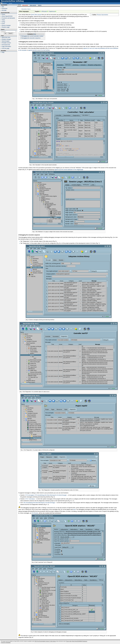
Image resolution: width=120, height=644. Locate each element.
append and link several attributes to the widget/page (69, 170)
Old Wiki (4, 10)
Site (3, 7)
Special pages (6, 41)
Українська (52, 11)
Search (3, 29)
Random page (6, 27)
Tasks (3, 20)
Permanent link (6, 45)
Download (5, 8)
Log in (10, 3)
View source (33, 5)
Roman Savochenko (103, 15)
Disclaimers (85, 641)
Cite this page (6, 48)
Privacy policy (69, 641)
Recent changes (6, 25)
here (74, 509)
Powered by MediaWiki (6, 643)
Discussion (25, 5)
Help (3, 52)
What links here (6, 37)
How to (29, 9)
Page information (6, 46)
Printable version (6, 43)
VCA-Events (35, 513)
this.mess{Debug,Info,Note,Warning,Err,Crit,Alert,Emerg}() (39, 503)
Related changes (6, 39)
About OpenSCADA (7, 16)
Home (4, 14)
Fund (3, 23)
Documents (24, 9)
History (40, 5)
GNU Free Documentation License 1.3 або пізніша (45, 641)
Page (19, 5)
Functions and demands (8, 18)
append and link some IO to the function (39, 50)
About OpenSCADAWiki (77, 641)
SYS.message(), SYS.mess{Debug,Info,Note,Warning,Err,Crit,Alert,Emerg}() (46, 495)
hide (34, 34)
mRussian (44, 11)
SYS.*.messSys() (30, 499)
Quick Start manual (36, 15)
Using (3, 22)
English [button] (5, 3)
